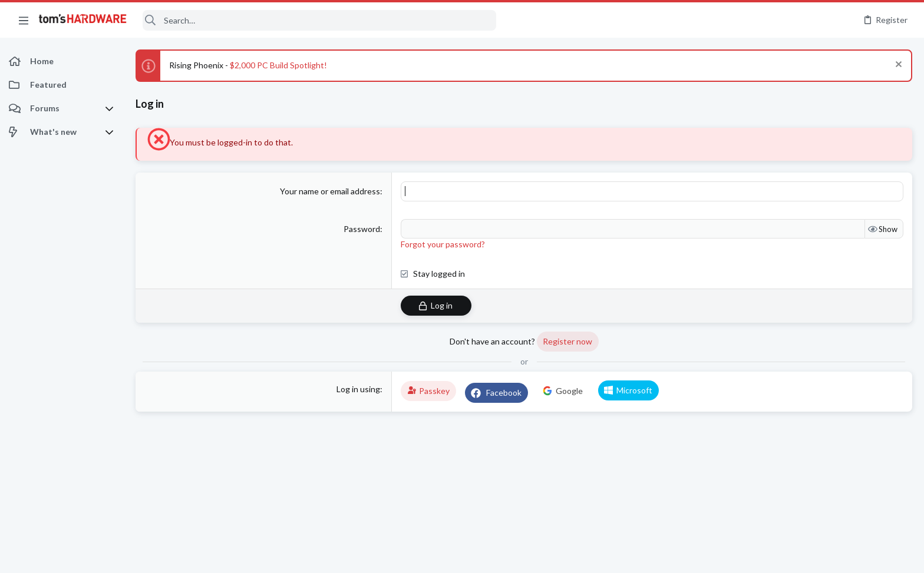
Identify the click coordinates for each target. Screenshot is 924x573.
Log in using (358, 389)
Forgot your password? (443, 244)
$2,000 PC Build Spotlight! (278, 65)
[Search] (319, 20)
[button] (24, 20)
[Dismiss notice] (897, 66)
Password (362, 229)
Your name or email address (330, 191)
